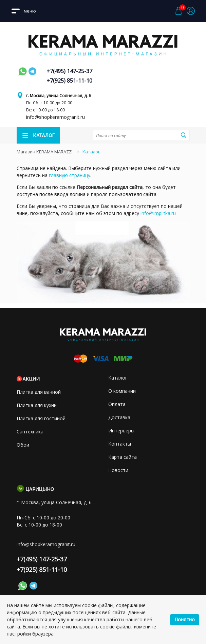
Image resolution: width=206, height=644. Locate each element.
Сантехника (30, 432)
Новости (118, 470)
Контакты (120, 444)
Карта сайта (123, 457)
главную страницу (70, 175)
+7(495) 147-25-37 (69, 71)
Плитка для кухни (37, 405)
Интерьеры (121, 431)
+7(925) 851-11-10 (69, 81)
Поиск (183, 135)
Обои (23, 445)
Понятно (185, 619)
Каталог (118, 378)
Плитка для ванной (39, 392)
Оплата (117, 404)
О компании (122, 391)
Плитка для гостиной (41, 418)
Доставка (119, 417)
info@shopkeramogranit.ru (55, 117)
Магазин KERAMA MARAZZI (45, 152)
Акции (31, 379)
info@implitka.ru (158, 213)
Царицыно (40, 489)
